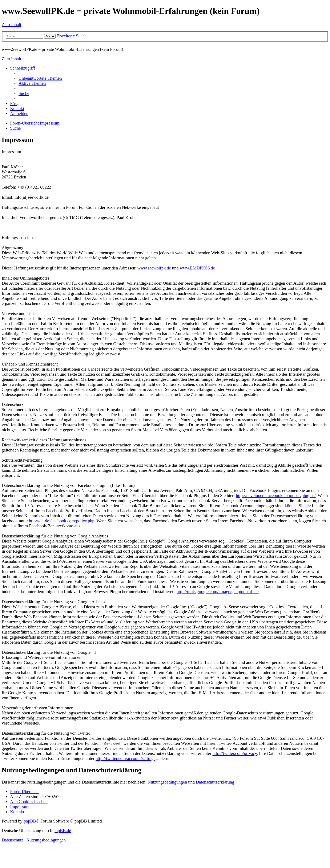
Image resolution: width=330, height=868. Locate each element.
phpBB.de (62, 830)
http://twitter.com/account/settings (125, 758)
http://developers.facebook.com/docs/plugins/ (276, 495)
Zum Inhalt (11, 24)
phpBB (30, 821)
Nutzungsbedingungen (167, 782)
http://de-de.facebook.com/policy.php (62, 521)
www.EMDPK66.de (197, 268)
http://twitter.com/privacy (235, 753)
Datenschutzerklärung (215, 782)
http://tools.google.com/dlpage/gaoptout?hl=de (218, 591)
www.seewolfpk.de (154, 268)
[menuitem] (40, 78)
